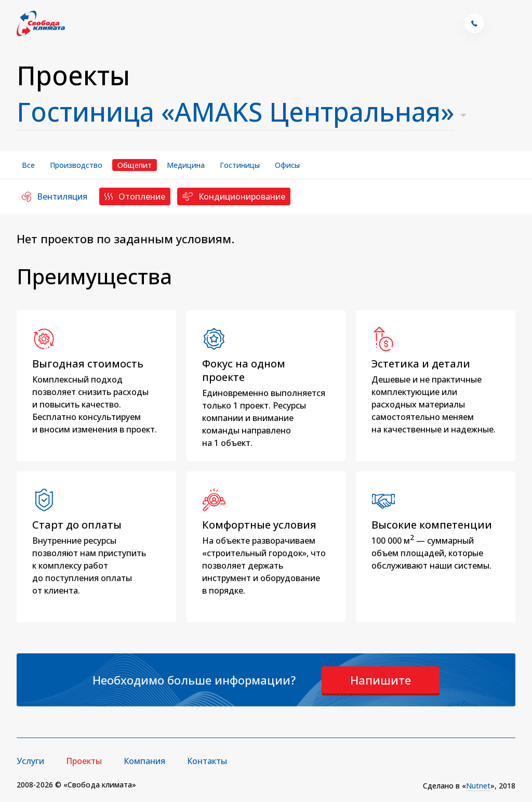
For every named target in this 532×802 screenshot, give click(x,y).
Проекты (84, 761)
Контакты (207, 761)
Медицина (186, 165)
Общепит (135, 165)
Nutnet (478, 786)
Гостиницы (240, 165)
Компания (144, 761)
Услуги (30, 761)
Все (28, 165)
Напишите (381, 680)
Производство (76, 165)
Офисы (287, 165)
